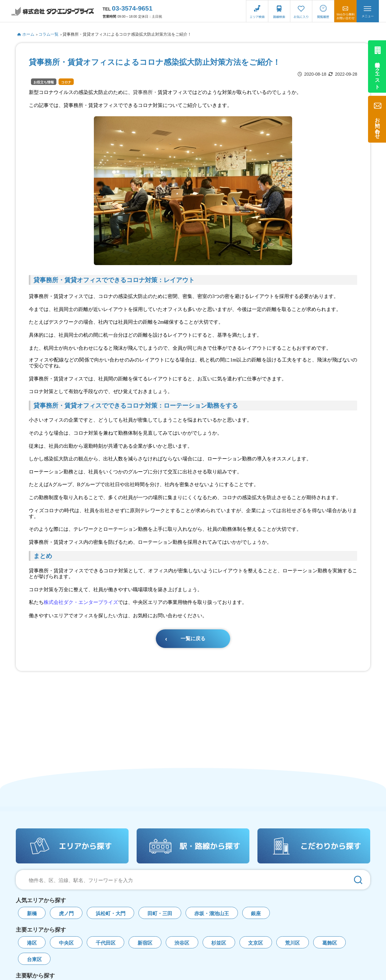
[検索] (358, 880)
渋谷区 (182, 943)
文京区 (256, 943)
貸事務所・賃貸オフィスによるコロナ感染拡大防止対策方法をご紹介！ (127, 34)
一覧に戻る (193, 639)
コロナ (66, 82)
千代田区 (106, 943)
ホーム (26, 34)
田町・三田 (160, 913)
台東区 (34, 959)
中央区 (66, 943)
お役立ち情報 (44, 82)
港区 (32, 943)
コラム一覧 (48, 34)
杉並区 (219, 943)
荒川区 (292, 943)
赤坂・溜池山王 (212, 913)
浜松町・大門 (111, 913)
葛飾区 (330, 943)
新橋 (32, 913)
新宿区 (145, 943)
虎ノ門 (66, 913)
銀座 (256, 913)
